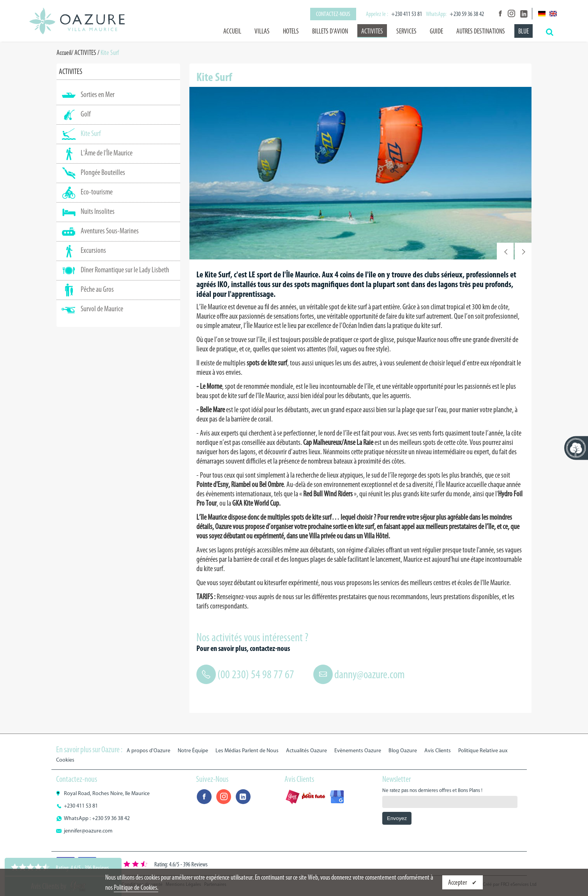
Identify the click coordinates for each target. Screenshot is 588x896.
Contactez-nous (333, 14)
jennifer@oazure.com (88, 831)
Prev (505, 251)
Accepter (458, 882)
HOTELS (291, 31)
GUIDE (436, 31)
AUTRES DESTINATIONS (481, 31)
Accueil (232, 31)
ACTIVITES (372, 31)
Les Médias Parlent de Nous (247, 750)
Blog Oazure (403, 750)
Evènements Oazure (358, 750)
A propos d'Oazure (148, 750)
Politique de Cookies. (136, 887)
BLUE (524, 31)
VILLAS (262, 31)
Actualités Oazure (306, 750)
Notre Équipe (193, 750)
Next (523, 251)
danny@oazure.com (370, 674)
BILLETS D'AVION (330, 31)
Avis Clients (438, 750)
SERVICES (406, 31)
